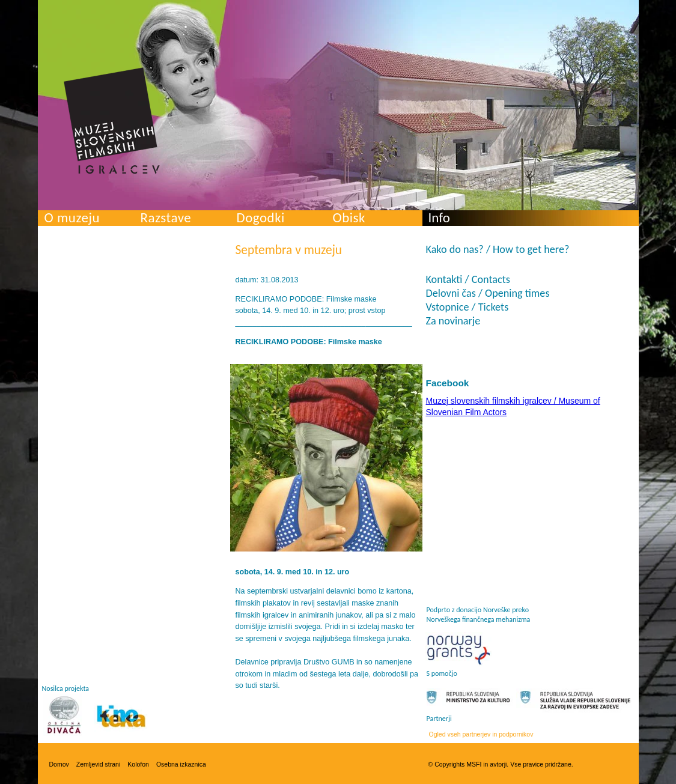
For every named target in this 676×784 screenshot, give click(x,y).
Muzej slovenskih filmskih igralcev (112, 121)
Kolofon (138, 764)
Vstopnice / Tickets (467, 307)
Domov (59, 764)
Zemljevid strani (99, 764)
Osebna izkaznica (181, 764)
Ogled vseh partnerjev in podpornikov (481, 734)
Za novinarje (453, 321)
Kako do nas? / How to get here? (498, 249)
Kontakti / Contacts (468, 279)
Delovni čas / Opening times (488, 293)
